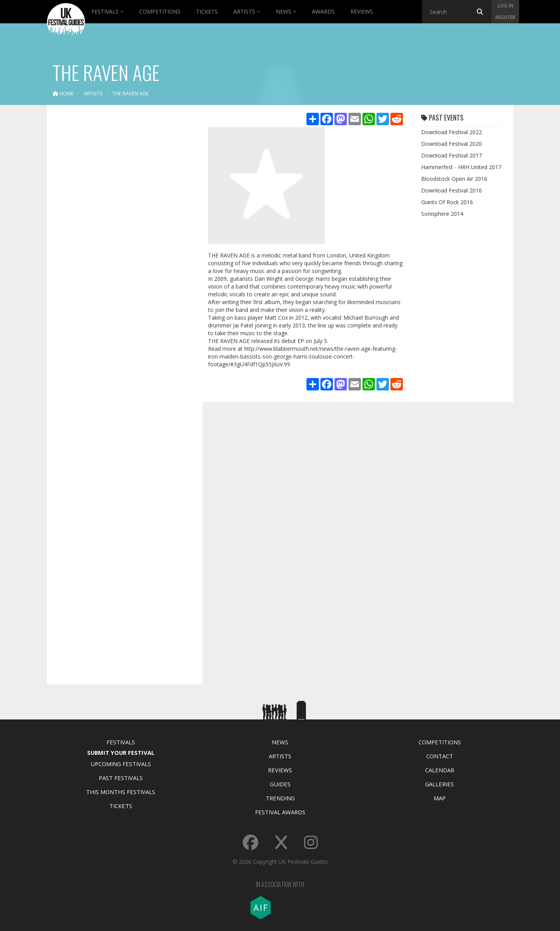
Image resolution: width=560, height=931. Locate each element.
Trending (280, 798)
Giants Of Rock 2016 (447, 202)
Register (505, 17)
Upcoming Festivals (121, 764)
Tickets (207, 11)
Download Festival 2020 (451, 144)
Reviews (362, 11)
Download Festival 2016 (451, 190)
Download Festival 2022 (451, 132)
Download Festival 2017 (451, 155)
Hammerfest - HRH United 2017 (461, 167)
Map (440, 798)
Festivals (108, 11)
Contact (440, 756)
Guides (280, 784)
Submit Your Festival (121, 752)
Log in (506, 6)
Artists (247, 11)
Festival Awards (280, 812)
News (286, 11)
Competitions (160, 11)
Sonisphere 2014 (442, 214)
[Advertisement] (119, 233)
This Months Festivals (121, 792)
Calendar (440, 770)
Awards (323, 11)
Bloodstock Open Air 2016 (454, 179)
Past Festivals (121, 778)
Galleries (439, 784)
